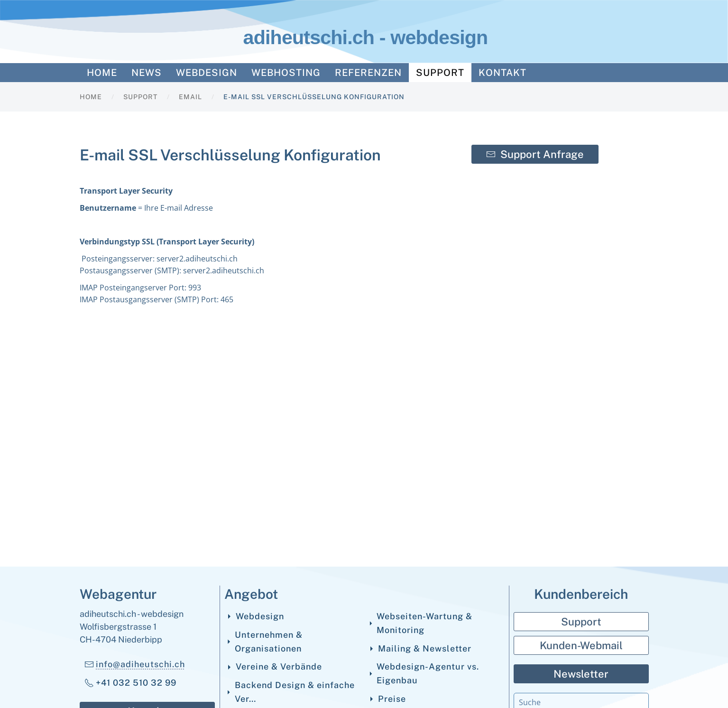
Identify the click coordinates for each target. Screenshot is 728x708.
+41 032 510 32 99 (131, 683)
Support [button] (440, 73)
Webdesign (254, 616)
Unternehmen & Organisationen (264, 642)
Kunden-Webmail (581, 645)
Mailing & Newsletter (419, 648)
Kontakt (502, 73)
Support (581, 622)
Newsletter (581, 674)
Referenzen (368, 73)
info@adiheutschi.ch (140, 664)
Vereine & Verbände (273, 666)
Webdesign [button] (207, 73)
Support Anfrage (535, 154)
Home (102, 73)
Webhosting (286, 73)
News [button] (147, 73)
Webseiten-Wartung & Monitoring (420, 623)
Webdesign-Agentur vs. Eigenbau (423, 673)
